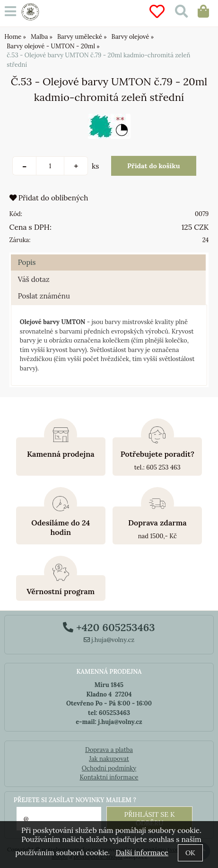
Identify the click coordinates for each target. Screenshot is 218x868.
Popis (27, 262)
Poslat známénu (44, 296)
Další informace (142, 853)
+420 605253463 (109, 627)
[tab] (109, 255)
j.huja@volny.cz (109, 640)
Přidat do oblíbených (49, 198)
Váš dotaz (34, 279)
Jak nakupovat (109, 759)
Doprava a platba (109, 750)
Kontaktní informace (109, 777)
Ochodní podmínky (109, 768)
